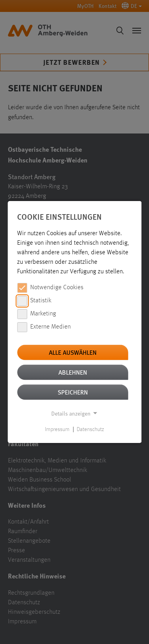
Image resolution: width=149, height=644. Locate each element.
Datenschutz (90, 429)
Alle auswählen (73, 352)
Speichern (73, 392)
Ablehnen (73, 372)
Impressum (57, 429)
